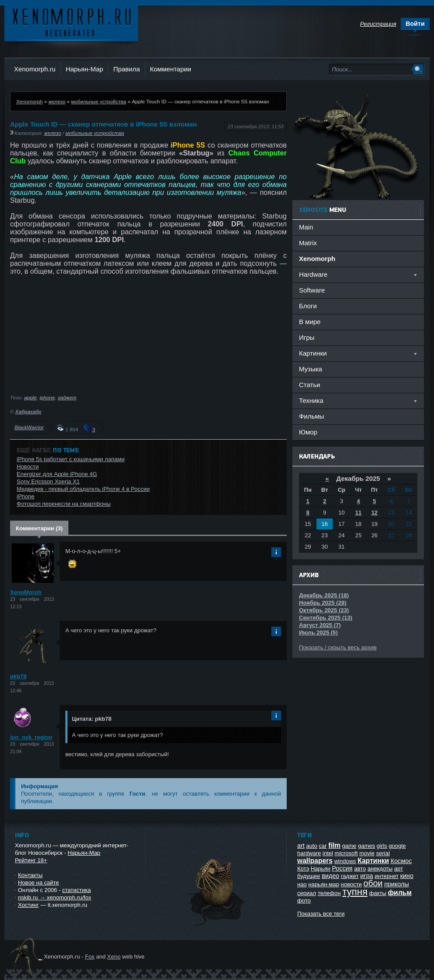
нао (302, 884)
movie (367, 853)
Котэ (303, 869)
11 (358, 513)
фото (304, 901)
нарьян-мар (324, 884)
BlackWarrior (29, 427)
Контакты (30, 875)
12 (374, 513)
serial (383, 853)
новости (351, 884)
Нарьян (321, 869)
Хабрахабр (28, 411)
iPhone (25, 496)
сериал (307, 893)
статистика (76, 890)
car (323, 846)
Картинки (374, 861)
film (334, 845)
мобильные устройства (98, 101)
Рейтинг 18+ (31, 860)
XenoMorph (26, 592)
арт (398, 869)
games (366, 846)
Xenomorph (29, 101)
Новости (28, 467)
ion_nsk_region (31, 737)
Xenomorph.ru (35, 69)
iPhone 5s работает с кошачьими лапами (71, 459)
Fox (90, 957)
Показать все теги (321, 914)
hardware (309, 853)
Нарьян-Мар (85, 69)
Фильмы (311, 416)
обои (373, 883)
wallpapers (315, 861)
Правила (126, 69)
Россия (342, 868)
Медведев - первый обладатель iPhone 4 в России (83, 489)
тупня (355, 892)
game (349, 846)
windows (345, 861)
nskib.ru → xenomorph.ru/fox (55, 897)
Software (312, 290)
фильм (400, 893)
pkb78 (18, 676)
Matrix (308, 243)
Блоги (308, 306)
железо (57, 101)
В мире (310, 322)
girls (382, 846)
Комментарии (171, 69)
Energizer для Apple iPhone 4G (57, 474)
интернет (387, 876)
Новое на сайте (39, 883)
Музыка (311, 369)
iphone (47, 397)
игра (367, 876)
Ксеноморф (71, 22)
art (301, 846)
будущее (309, 876)
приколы (396, 884)
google (397, 846)
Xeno (114, 957)
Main (306, 227)
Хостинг (28, 905)
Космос (401, 861)
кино (407, 876)
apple (30, 397)
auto (311, 846)
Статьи (309, 385)
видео (331, 876)
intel (328, 853)
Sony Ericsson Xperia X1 (48, 481)
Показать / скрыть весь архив (338, 647)
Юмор (308, 432)
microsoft (346, 853)
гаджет (67, 397)
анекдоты (380, 869)
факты (378, 893)
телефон (329, 893)
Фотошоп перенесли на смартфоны (64, 504)
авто (360, 869)
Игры (307, 337)
